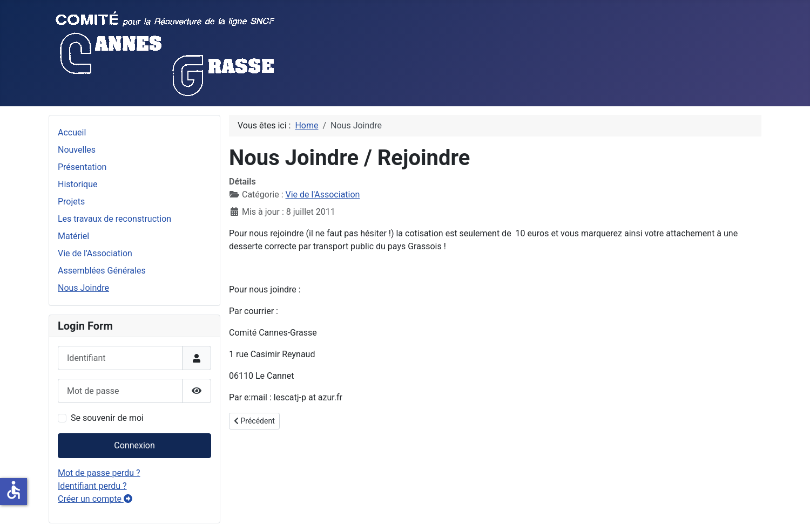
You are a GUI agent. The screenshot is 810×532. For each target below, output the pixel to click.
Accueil (72, 132)
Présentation (82, 167)
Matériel (73, 236)
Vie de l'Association (95, 253)
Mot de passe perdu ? (99, 473)
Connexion (134, 445)
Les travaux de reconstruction (114, 219)
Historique (77, 184)
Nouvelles (77, 150)
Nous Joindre (83, 288)
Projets (71, 202)
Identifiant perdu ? (92, 486)
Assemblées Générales (102, 271)
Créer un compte (95, 499)
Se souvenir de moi (107, 418)
